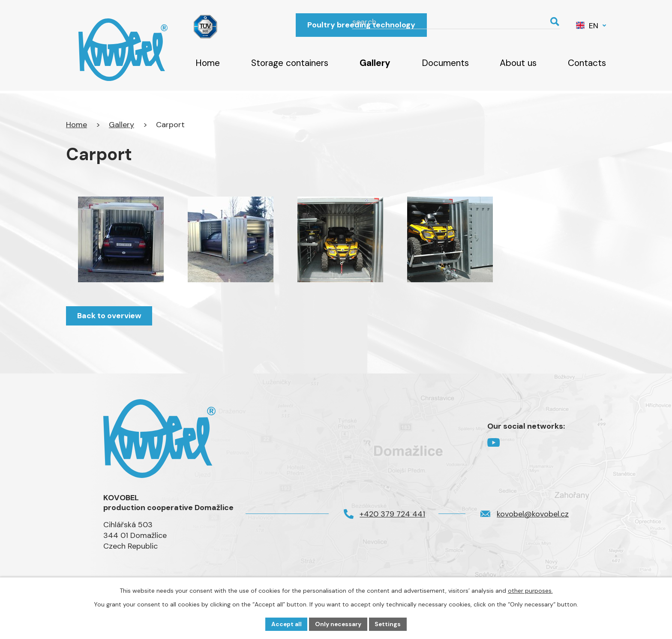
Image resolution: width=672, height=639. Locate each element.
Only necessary (339, 624)
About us (518, 63)
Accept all (286, 624)
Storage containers (290, 63)
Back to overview (110, 316)
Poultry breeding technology (361, 25)
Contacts (587, 63)
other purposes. (530, 590)
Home (208, 63)
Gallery (375, 63)
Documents (445, 63)
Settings (389, 624)
